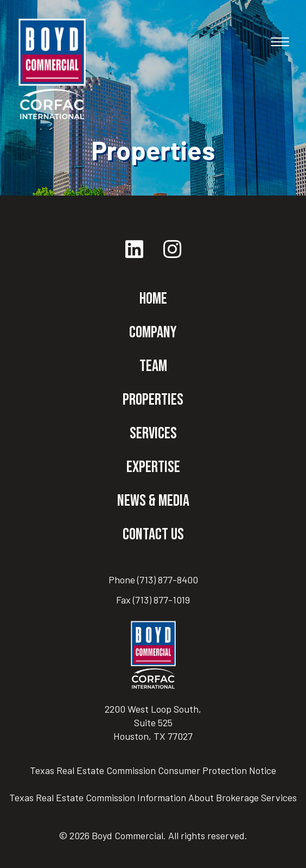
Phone (153, 580)
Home (153, 299)
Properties (153, 400)
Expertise (153, 467)
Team (153, 366)
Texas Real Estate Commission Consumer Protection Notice (153, 770)
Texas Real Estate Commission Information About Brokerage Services (153, 797)
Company (153, 332)
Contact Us (153, 534)
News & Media (153, 501)
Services (153, 433)
